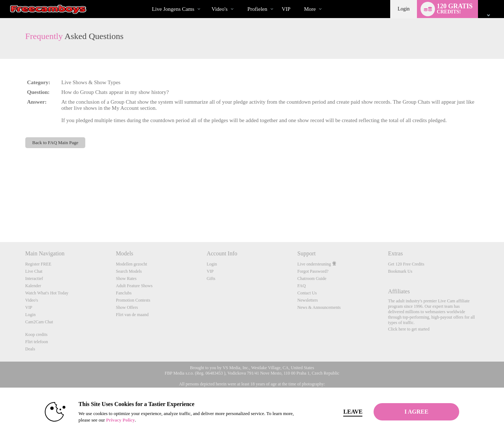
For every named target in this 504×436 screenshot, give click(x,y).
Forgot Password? (313, 271)
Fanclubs (124, 293)
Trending (205, 0)
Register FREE (38, 264)
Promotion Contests (133, 300)
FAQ (301, 286)
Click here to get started (409, 329)
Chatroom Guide (312, 279)
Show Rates (126, 279)
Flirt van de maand (132, 315)
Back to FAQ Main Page (55, 143)
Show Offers (127, 307)
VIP (286, 9)
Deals (30, 349)
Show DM (0, 215)
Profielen (257, 9)
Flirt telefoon (37, 342)
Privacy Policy (120, 420)
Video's (219, 9)
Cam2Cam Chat (39, 322)
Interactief (34, 279)
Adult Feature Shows (134, 286)
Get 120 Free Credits (406, 264)
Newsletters (308, 300)
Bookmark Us (400, 271)
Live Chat (34, 271)
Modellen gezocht (132, 264)
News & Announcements (319, 307)
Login (403, 9)
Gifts (211, 279)
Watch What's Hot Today (47, 293)
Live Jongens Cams (173, 9)
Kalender (33, 286)
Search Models (129, 271)
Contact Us (307, 293)
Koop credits (36, 334)
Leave (353, 412)
